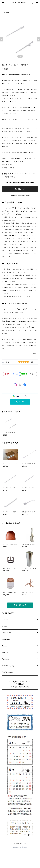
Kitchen (5, 620)
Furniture (5, 659)
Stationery (6, 639)
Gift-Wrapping (7, 672)
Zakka (4, 646)
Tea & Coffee (7, 633)
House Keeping (8, 666)
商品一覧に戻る (20, 605)
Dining (4, 626)
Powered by (20, 847)
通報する (35, 354)
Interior (5, 652)
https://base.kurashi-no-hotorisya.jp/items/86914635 (20, 321)
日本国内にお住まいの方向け (20, 195)
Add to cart (20, 189)
